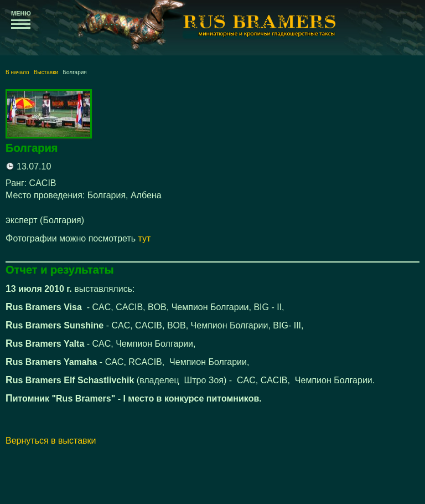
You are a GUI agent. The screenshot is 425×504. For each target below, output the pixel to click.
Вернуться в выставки (51, 441)
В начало (17, 72)
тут (145, 238)
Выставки (46, 72)
